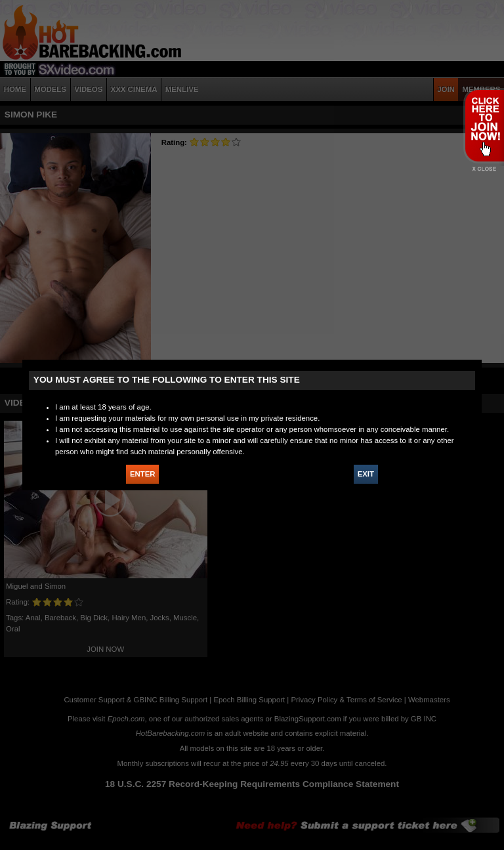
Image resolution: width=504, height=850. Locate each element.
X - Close (483, 169)
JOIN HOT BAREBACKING (483, 125)
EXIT (366, 474)
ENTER (143, 474)
